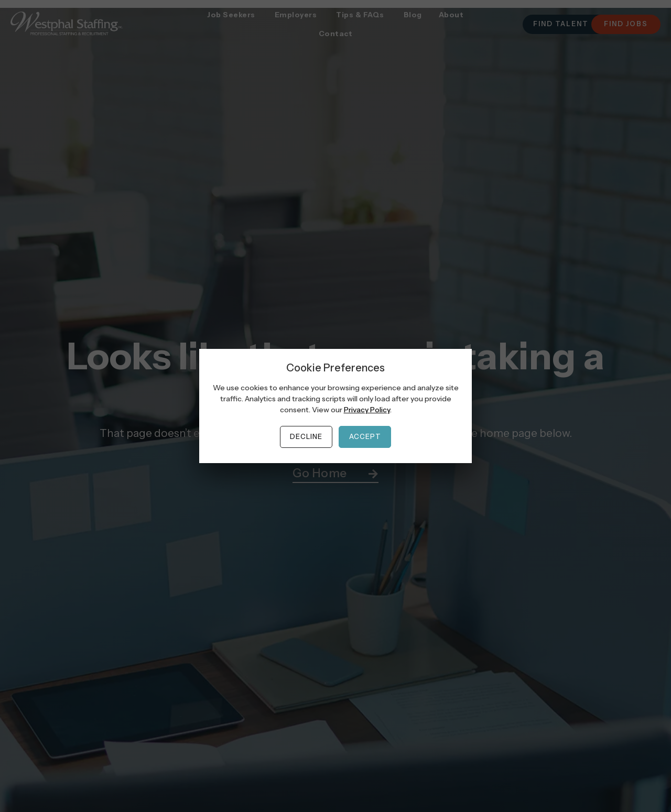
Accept (365, 437)
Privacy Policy (367, 410)
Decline (306, 437)
